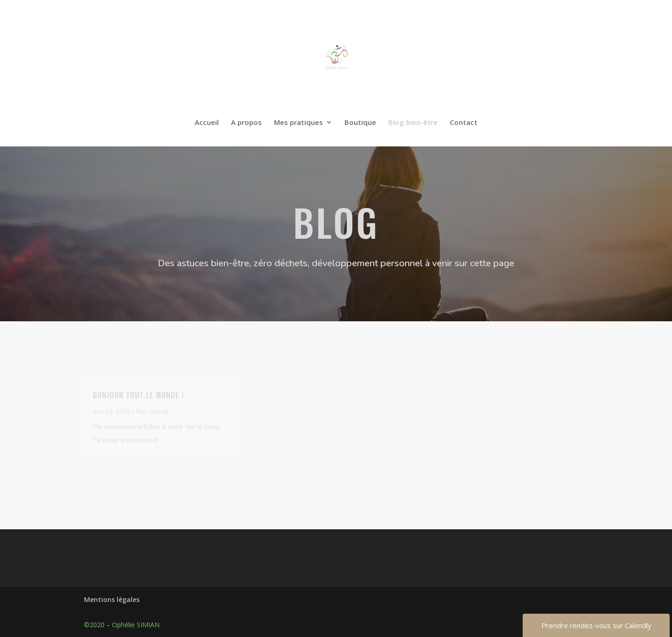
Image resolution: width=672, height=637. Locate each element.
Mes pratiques (298, 123)
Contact (464, 123)
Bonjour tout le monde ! (138, 395)
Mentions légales (112, 599)
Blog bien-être (413, 123)
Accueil (207, 123)
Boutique (360, 123)
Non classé (152, 412)
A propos (246, 123)
